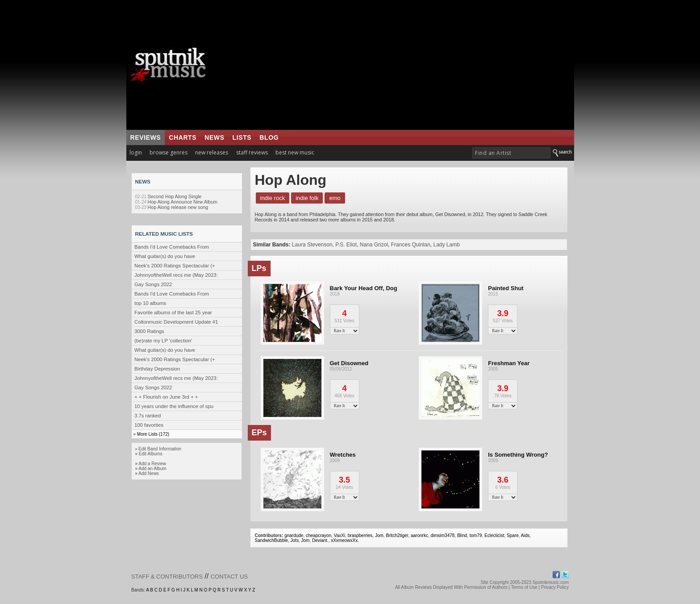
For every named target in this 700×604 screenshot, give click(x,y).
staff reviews (252, 152)
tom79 (476, 535)
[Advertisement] (406, 65)
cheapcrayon (319, 535)
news (214, 137)
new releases (212, 152)
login (136, 152)
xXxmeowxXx (344, 540)
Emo (335, 198)
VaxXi (340, 535)
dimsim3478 (442, 535)
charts (183, 137)
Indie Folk (307, 198)
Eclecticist (494, 535)
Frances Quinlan (411, 245)
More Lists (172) (153, 434)
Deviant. (320, 540)
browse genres (169, 152)
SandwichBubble (272, 540)
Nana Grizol (374, 245)
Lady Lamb (447, 245)
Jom (379, 535)
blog (269, 137)
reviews (146, 137)
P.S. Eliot (346, 245)
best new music (295, 152)
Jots (295, 540)
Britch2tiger (397, 535)
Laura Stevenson (312, 245)
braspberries (360, 535)
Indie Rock (273, 198)
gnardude (294, 535)
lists (242, 137)
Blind (462, 535)
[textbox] (511, 153)
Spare (513, 535)
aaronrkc (419, 535)
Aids (525, 535)
